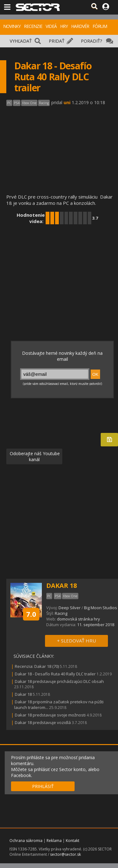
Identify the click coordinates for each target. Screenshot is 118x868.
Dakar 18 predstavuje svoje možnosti (50, 715)
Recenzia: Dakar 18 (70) (37, 666)
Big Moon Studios (101, 608)
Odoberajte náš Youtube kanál (34, 456)
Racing (61, 613)
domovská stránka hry (79, 619)
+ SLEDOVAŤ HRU (76, 641)
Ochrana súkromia (26, 841)
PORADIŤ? (91, 41)
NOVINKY (12, 26)
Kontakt (73, 841)
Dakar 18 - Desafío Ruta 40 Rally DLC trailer (55, 674)
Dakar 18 (23, 694)
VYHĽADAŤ (21, 41)
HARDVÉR (80, 26)
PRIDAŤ (57, 41)
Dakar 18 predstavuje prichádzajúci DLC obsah (59, 681)
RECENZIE (33, 26)
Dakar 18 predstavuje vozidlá (43, 722)
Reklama (54, 841)
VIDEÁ (51, 26)
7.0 (31, 614)
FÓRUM (100, 26)
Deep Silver (70, 608)
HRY (64, 26)
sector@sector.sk (65, 854)
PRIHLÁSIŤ (43, 786)
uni (67, 102)
